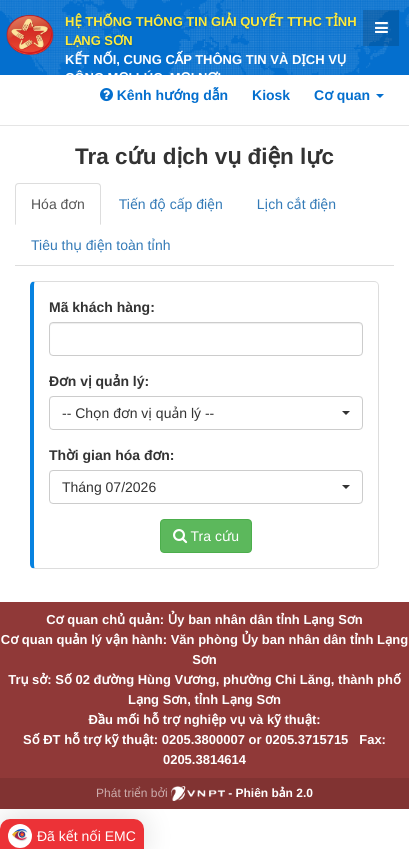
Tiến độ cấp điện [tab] (171, 204)
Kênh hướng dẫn (164, 95)
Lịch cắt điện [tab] (296, 204)
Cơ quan (349, 95)
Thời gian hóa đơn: (111, 455)
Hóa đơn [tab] (58, 204)
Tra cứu (206, 536)
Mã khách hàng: (102, 307)
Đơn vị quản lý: (99, 381)
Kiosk (271, 95)
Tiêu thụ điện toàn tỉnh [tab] (101, 245)
